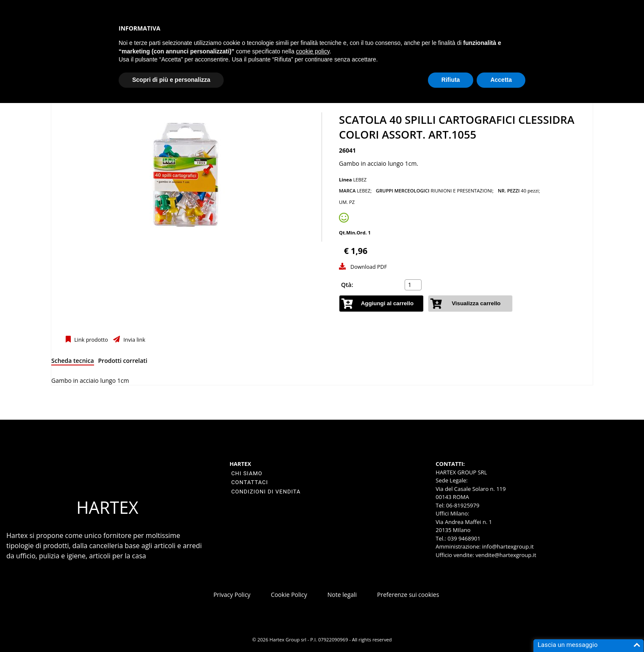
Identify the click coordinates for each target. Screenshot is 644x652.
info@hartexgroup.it (507, 546)
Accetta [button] (501, 80)
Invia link (134, 340)
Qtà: (347, 285)
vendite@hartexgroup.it (506, 555)
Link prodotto (90, 340)
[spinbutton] (414, 285)
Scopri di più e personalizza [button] (171, 80)
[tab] (73, 362)
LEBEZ (360, 180)
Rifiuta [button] (451, 80)
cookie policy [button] (313, 51)
